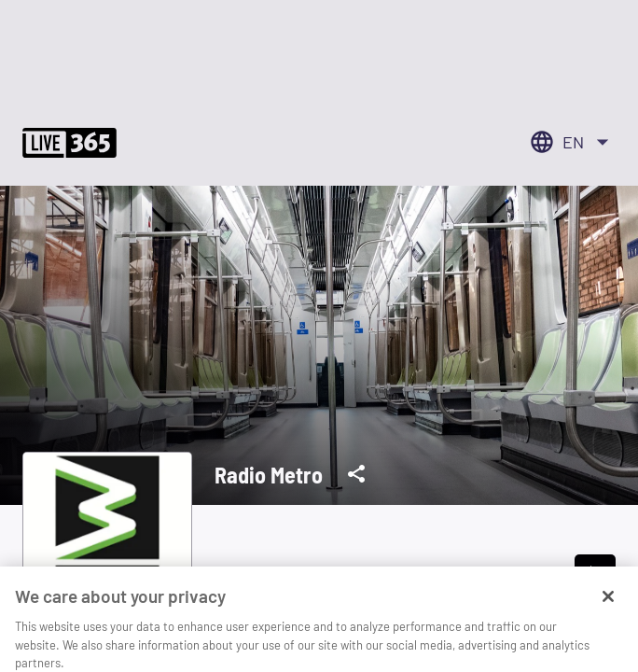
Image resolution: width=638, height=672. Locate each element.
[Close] (608, 610)
